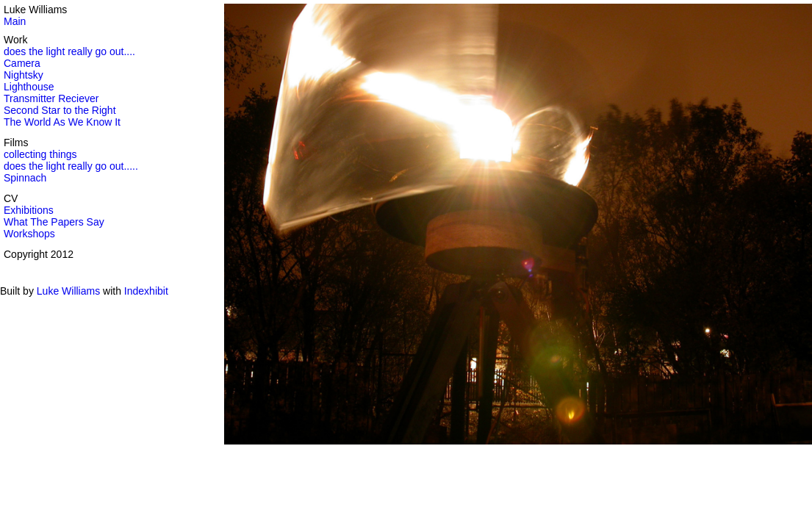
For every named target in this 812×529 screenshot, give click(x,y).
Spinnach (25, 178)
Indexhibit (146, 291)
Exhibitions (29, 210)
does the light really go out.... (69, 51)
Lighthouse (29, 87)
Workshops (29, 234)
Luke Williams (68, 291)
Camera (22, 63)
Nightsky (24, 75)
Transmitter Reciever (51, 98)
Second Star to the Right (60, 110)
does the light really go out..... (71, 166)
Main (15, 21)
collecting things (40, 154)
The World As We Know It (62, 122)
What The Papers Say (54, 222)
